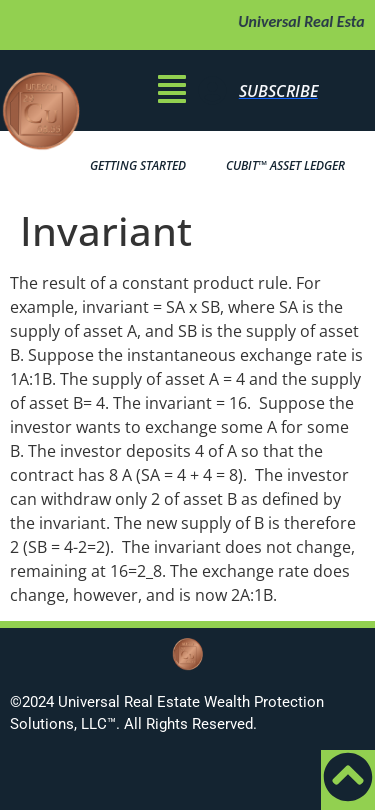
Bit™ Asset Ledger (285, 166)
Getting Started (138, 165)
